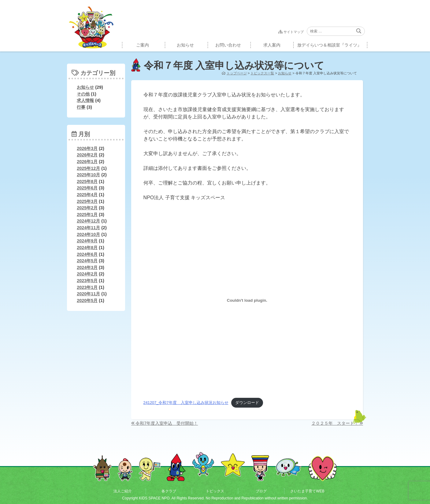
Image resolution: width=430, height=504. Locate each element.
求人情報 (85, 100)
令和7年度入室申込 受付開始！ (167, 423)
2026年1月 (87, 162)
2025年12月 (88, 168)
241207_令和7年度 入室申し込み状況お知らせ (186, 403)
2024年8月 (87, 248)
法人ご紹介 (123, 491)
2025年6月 (87, 188)
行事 (81, 107)
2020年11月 (88, 294)
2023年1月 (87, 287)
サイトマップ (294, 32)
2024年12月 (88, 221)
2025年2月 (87, 208)
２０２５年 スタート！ (335, 423)
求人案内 (272, 45)
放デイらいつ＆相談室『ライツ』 (329, 45)
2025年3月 (87, 201)
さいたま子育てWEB (307, 491)
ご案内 (143, 45)
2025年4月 (87, 195)
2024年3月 (87, 267)
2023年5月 (87, 281)
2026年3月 (87, 148)
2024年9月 (87, 241)
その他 (83, 94)
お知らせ (185, 45)
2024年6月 (87, 254)
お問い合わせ (228, 45)
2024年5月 (87, 261)
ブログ (261, 491)
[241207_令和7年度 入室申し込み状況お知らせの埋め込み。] (247, 301)
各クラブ (169, 491)
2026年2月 (87, 155)
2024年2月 (87, 274)
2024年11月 (88, 228)
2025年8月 (87, 181)
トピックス (215, 491)
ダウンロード (247, 403)
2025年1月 (87, 215)
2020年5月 (87, 301)
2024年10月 (88, 234)
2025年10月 (88, 175)
